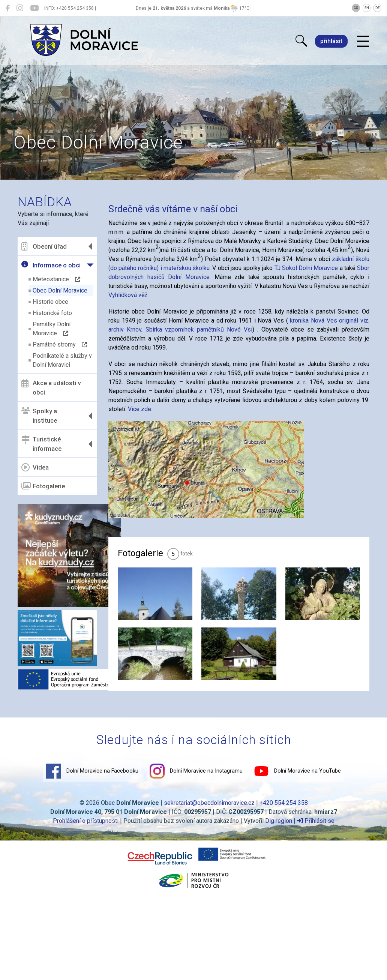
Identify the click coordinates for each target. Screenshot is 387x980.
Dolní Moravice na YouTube (297, 771)
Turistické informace (41, 444)
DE (377, 8)
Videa (35, 467)
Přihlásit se (316, 821)
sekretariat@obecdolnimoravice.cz (209, 803)
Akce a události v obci (51, 388)
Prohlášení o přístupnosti (86, 821)
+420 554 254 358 (284, 803)
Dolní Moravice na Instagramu (196, 771)
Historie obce (50, 302)
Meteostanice (56, 279)
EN (367, 8)
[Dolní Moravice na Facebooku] (8, 8)
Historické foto (52, 313)
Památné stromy (60, 344)
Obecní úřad (44, 246)
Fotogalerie (43, 486)
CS (356, 8)
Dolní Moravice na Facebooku (92, 771)
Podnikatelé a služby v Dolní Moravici (62, 360)
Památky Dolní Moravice (52, 329)
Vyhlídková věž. (128, 295)
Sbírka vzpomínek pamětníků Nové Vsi (199, 329)
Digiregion (279, 821)
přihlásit (331, 41)
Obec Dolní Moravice (60, 290)
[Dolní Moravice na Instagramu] (20, 8)
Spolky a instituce (39, 416)
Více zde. (140, 409)
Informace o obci (51, 265)
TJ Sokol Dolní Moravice (306, 268)
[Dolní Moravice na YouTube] (34, 8)
